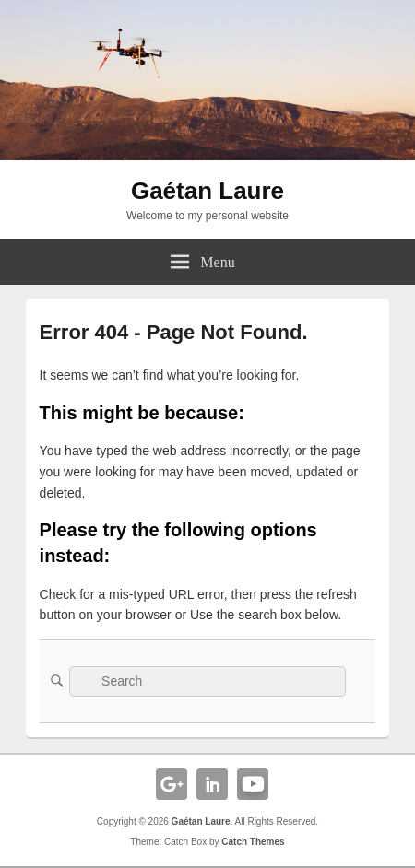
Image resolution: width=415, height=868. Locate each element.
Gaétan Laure (207, 191)
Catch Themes (253, 842)
